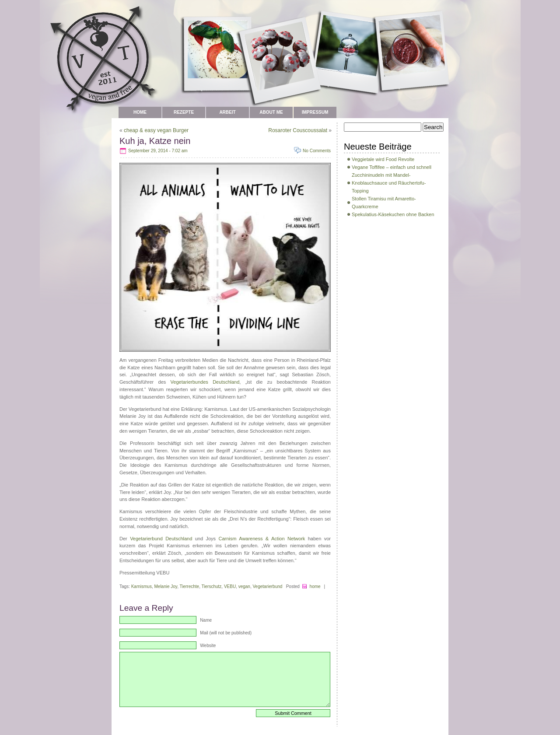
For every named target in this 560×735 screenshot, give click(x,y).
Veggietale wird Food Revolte (383, 159)
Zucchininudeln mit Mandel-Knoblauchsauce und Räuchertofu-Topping (389, 183)
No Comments (317, 151)
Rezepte (184, 112)
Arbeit (227, 112)
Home (140, 112)
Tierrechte (190, 586)
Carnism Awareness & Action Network (262, 539)
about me (271, 112)
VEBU (230, 586)
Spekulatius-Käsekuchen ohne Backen (393, 214)
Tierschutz (212, 586)
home (315, 586)
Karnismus (142, 586)
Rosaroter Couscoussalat (298, 130)
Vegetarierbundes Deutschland (205, 382)
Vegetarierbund (268, 586)
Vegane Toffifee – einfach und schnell (392, 167)
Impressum (315, 112)
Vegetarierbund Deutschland (161, 539)
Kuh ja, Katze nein (155, 141)
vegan (244, 586)
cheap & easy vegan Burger (156, 130)
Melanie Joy (166, 586)
